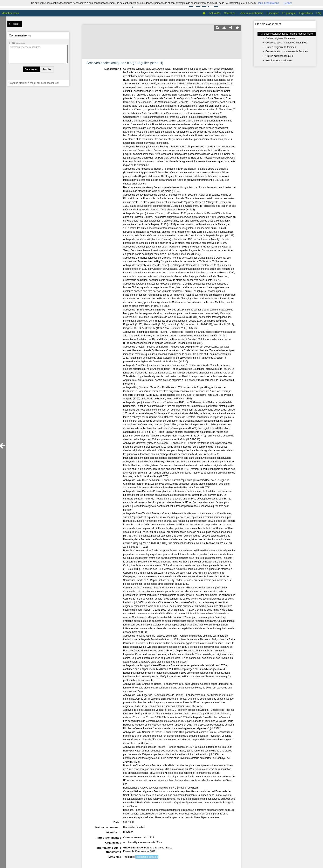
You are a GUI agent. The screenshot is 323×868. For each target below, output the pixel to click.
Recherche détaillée (147, 857)
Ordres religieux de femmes (281, 47)
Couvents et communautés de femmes (287, 51)
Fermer (288, 3)
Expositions (306, 13)
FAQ (319, 13)
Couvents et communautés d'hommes (286, 43)
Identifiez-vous (10, 13)
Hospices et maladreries (279, 61)
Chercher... (231, 13)
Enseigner (273, 13)
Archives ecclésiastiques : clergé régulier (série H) (289, 34)
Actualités (215, 13)
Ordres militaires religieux (279, 56)
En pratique (289, 13)
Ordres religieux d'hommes (280, 38)
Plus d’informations (269, 3)
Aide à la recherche (252, 13)
